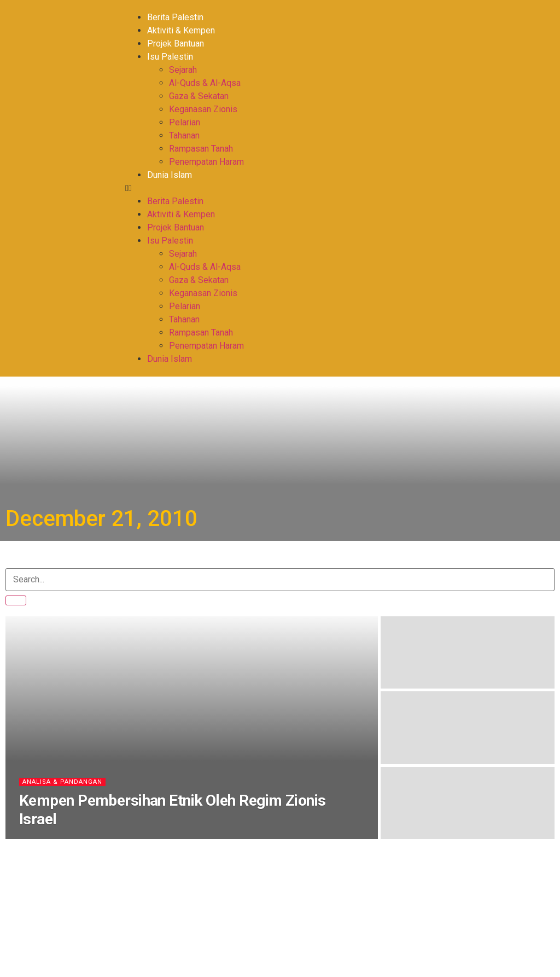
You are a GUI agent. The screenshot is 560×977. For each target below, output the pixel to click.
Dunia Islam (170, 175)
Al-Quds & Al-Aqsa (205, 83)
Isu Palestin (170, 57)
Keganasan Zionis (203, 109)
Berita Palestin (175, 17)
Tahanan (184, 135)
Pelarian (185, 122)
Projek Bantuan (176, 44)
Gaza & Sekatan (199, 96)
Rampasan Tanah (201, 149)
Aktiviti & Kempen (181, 30)
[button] (274, 188)
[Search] (16, 600)
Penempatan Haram (206, 162)
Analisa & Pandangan (62, 782)
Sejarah (183, 70)
